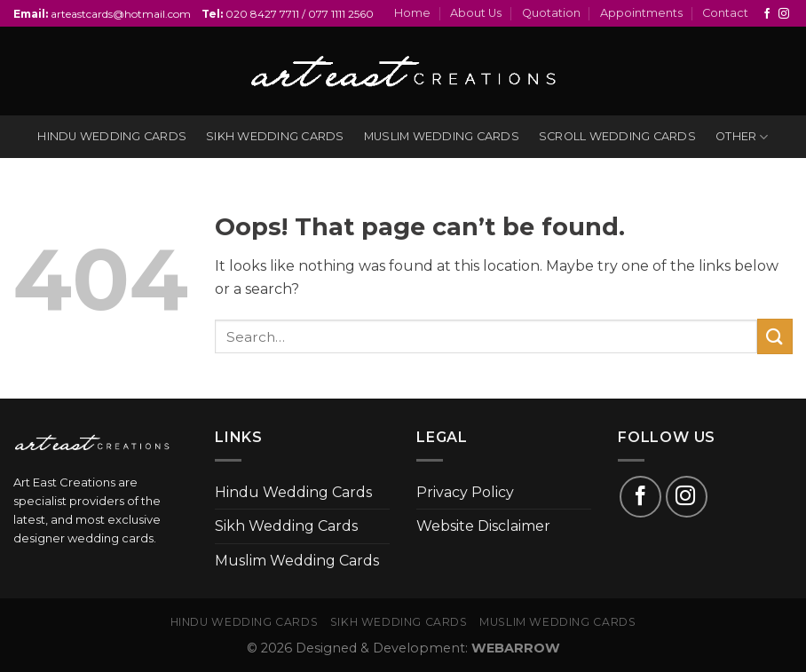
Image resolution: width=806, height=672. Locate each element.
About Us (476, 13)
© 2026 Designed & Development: (403, 648)
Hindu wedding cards (112, 136)
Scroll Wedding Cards (617, 136)
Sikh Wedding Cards (286, 526)
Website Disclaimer (483, 526)
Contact (725, 13)
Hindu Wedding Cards (293, 492)
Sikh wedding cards (275, 136)
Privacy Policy (465, 492)
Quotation (551, 13)
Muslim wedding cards (442, 136)
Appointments (641, 13)
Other (742, 137)
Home (412, 13)
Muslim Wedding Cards (297, 561)
